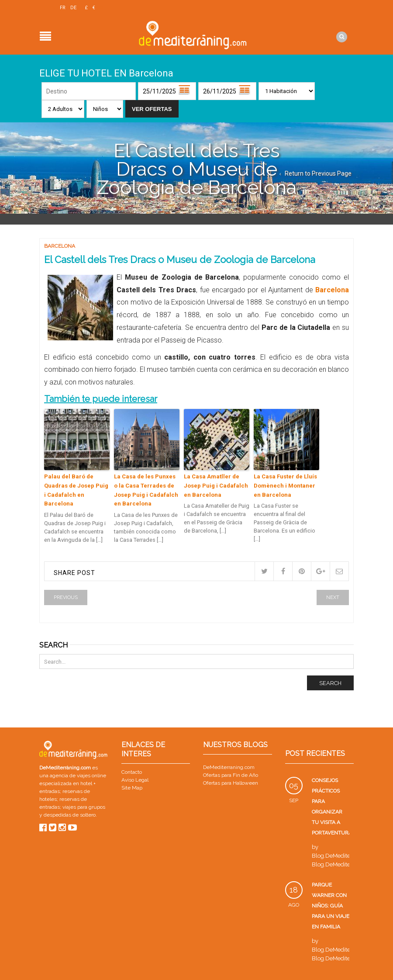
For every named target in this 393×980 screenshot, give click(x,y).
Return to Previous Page (318, 173)
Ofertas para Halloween (231, 783)
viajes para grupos (84, 807)
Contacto (132, 772)
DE (73, 8)
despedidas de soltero (70, 815)
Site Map (132, 788)
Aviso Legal (135, 780)
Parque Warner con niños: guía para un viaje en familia (331, 906)
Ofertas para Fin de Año (231, 775)
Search (330, 683)
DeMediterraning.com (229, 767)
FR (63, 8)
